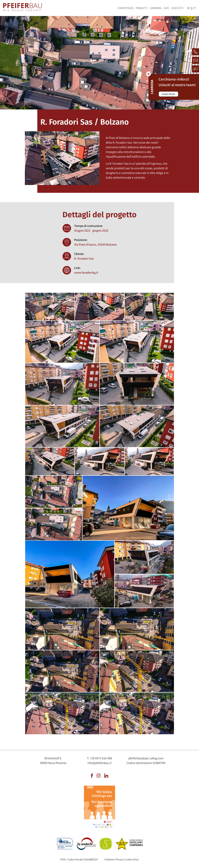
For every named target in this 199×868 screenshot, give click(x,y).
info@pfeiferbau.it (99, 763)
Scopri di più (168, 94)
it (195, 8)
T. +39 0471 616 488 (99, 759)
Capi (166, 8)
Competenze (125, 8)
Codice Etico (132, 860)
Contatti (177, 8)
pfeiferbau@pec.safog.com (146, 759)
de (189, 8)
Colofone (109, 860)
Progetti (142, 8)
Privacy (120, 860)
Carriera (156, 8)
